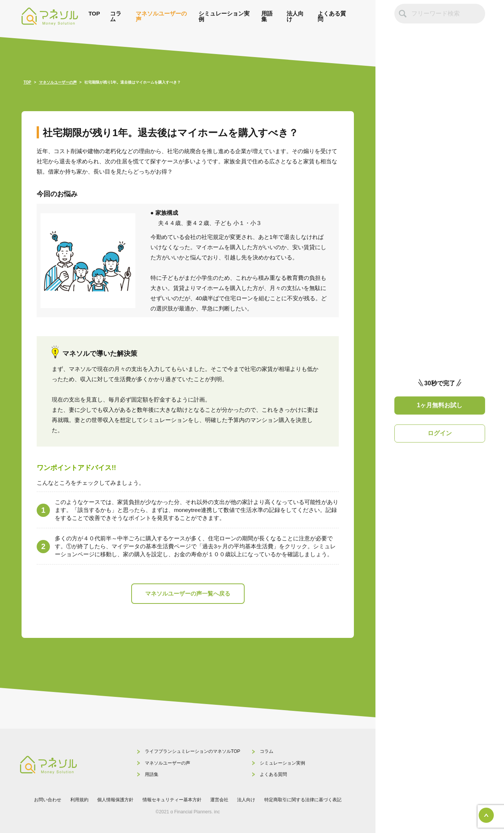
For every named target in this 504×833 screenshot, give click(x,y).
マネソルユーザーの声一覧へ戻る (188, 593)
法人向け (295, 16)
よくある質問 (332, 16)
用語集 (267, 16)
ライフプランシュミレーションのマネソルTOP (192, 751)
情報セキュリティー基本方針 (172, 800)
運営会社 (219, 800)
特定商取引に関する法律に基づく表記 (303, 800)
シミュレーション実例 (224, 16)
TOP (94, 13)
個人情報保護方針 (115, 800)
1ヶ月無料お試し (440, 405)
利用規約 (79, 800)
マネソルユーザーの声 (161, 16)
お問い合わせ (48, 800)
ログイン (440, 434)
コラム (116, 16)
